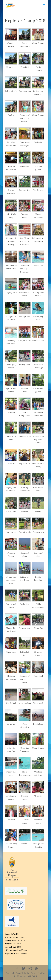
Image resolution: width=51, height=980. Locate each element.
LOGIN (34, 976)
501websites (23, 976)
